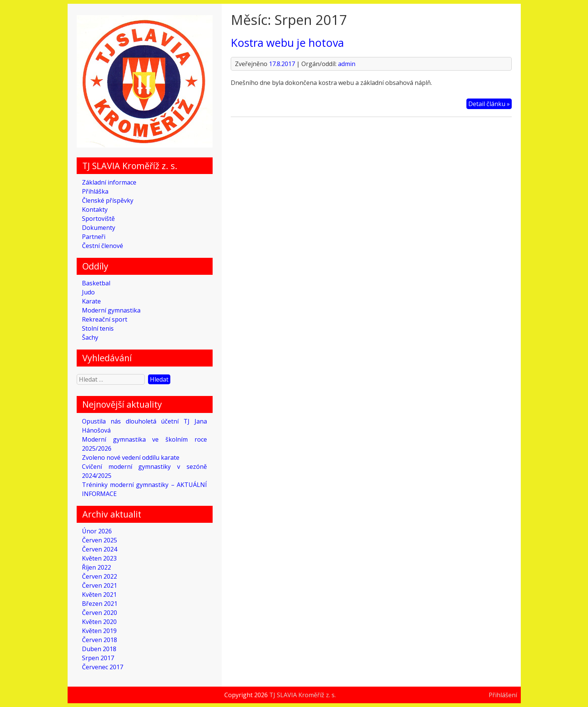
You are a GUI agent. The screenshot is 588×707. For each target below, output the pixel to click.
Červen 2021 (100, 585)
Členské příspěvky (108, 200)
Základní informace (109, 182)
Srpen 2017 (98, 658)
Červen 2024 (100, 549)
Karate (91, 301)
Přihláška (95, 191)
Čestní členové (103, 246)
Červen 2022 (100, 576)
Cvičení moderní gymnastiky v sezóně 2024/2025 (144, 471)
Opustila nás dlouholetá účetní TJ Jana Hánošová (144, 426)
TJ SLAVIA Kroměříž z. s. (302, 695)
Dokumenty (99, 228)
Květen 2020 (99, 622)
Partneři (94, 237)
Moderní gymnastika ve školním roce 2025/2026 (144, 444)
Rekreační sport (105, 319)
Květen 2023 (99, 558)
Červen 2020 (100, 613)
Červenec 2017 (103, 667)
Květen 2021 (99, 595)
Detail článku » (489, 104)
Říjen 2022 (96, 567)
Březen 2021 (100, 604)
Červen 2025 (100, 540)
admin (347, 64)
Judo (88, 292)
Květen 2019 (99, 631)
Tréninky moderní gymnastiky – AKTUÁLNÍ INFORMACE (144, 489)
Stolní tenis (98, 328)
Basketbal (96, 283)
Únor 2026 (97, 531)
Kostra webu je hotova (287, 42)
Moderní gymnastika (111, 310)
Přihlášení (503, 695)
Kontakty (95, 209)
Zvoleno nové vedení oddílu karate (131, 457)
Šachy (90, 337)
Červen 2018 (100, 640)
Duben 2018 (99, 649)
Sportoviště (98, 219)
